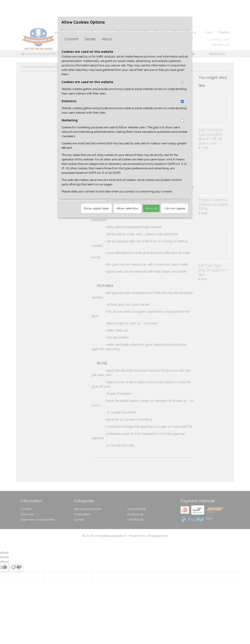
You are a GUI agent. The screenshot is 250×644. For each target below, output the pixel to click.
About (107, 39)
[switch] (182, 82)
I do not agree (175, 208)
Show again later (96, 208)
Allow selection (127, 208)
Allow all (151, 208)
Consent (71, 39)
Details (90, 39)
